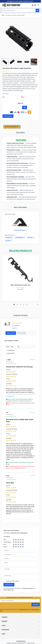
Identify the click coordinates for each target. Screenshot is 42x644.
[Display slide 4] (24, 304)
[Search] (37, 10)
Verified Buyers (11, 350)
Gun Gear (9, 241)
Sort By (8, 347)
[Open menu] (38, 5)
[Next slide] (38, 304)
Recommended (11, 353)
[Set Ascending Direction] (18, 347)
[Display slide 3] (20, 304)
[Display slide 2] (17, 304)
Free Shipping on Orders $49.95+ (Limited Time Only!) (20, 1)
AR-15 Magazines (20, 237)
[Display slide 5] (27, 304)
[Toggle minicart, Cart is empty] (35, 5)
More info (14, 328)
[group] (7, 71)
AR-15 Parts (9, 237)
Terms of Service (7, 590)
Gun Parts (31, 237)
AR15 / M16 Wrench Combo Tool (20, 285)
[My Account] (33, 5)
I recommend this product (12, 581)
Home (3, 15)
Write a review (11, 333)
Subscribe (36, 605)
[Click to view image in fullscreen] (20, 38)
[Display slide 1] (14, 304)
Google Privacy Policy (28, 588)
